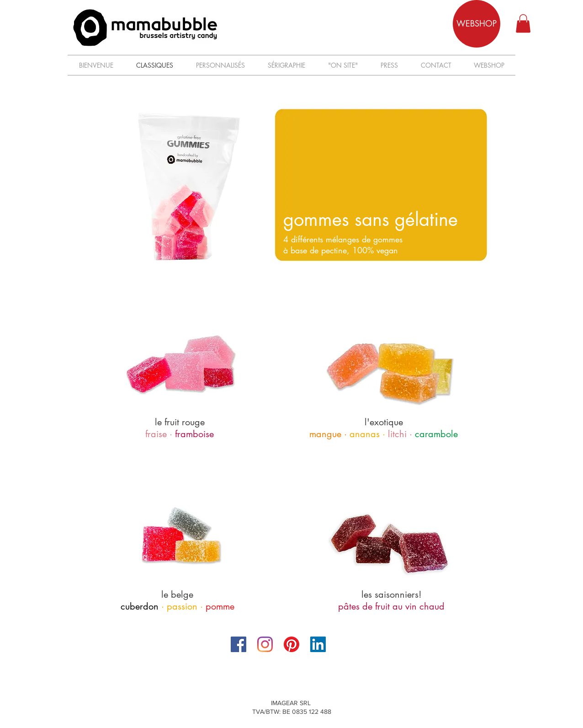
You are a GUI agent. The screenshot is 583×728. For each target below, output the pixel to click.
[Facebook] (238, 644)
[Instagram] (265, 644)
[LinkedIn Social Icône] (318, 644)
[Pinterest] (291, 644)
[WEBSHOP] (477, 24)
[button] (523, 24)
